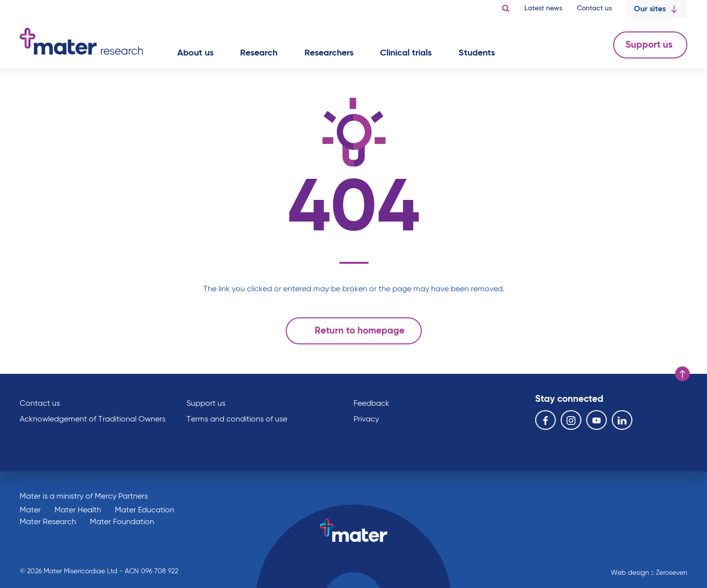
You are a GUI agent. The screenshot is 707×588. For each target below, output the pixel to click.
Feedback (371, 404)
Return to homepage (351, 331)
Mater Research (48, 522)
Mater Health (78, 510)
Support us (650, 45)
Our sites (657, 9)
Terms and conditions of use (237, 420)
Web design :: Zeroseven (649, 573)
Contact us (594, 8)
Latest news (543, 8)
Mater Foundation (122, 522)
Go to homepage (81, 41)
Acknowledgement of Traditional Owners (93, 420)
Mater (30, 510)
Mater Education (145, 510)
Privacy (366, 420)
